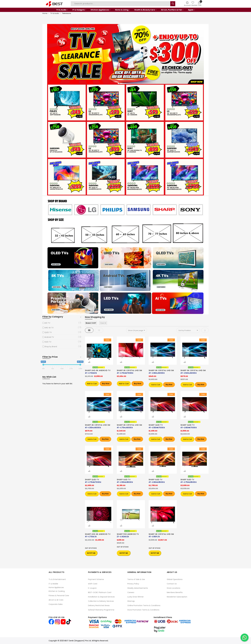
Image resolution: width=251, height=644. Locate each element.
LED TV (47, 323)
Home (45, 13)
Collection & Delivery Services (101, 601)
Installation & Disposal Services (101, 597)
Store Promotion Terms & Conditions (143, 610)
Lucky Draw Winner (136, 597)
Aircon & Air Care (56, 600)
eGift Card (93, 584)
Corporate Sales (56, 604)
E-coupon (92, 588)
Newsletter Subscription (177, 597)
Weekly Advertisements (138, 588)
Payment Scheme (96, 579)
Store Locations (174, 588)
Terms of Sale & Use (136, 579)
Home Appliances (56, 587)
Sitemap (131, 601)
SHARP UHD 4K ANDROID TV (98, 370)
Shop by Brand (51, 347)
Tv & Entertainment (57, 579)
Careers (131, 592)
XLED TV (48, 342)
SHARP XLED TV (124, 480)
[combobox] (121, 4)
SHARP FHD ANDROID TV (128, 534)
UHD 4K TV (49, 328)
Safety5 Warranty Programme (101, 610)
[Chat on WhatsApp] (245, 638)
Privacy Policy (133, 584)
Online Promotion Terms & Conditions (144, 605)
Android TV (49, 337)
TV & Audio (55, 13)
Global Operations (175, 579)
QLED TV (48, 332)
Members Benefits (175, 592)
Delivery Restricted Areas (99, 605)
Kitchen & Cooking (57, 591)
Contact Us (172, 584)
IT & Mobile (53, 584)
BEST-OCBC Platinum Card (100, 592)
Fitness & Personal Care (59, 596)
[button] (89, 356)
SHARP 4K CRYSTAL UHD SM (129, 370)
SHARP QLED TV (156, 425)
